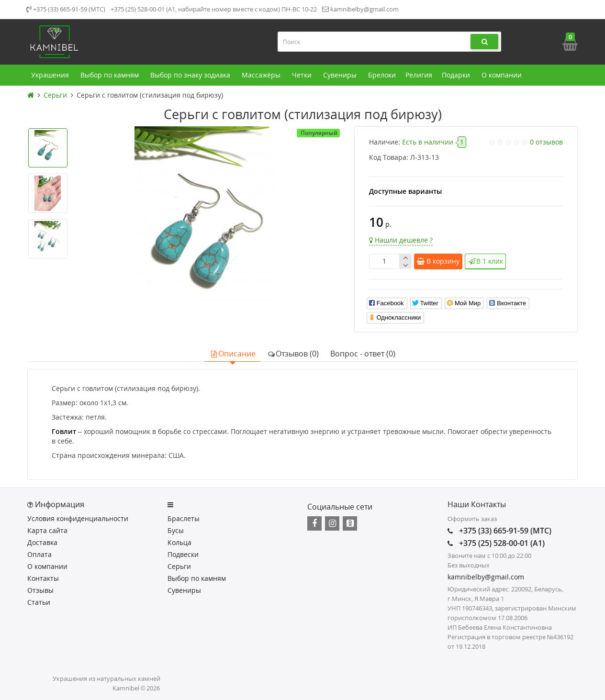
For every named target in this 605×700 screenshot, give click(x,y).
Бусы (176, 530)
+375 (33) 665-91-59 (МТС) (66, 9)
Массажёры (262, 75)
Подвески (183, 554)
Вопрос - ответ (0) (363, 354)
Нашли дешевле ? (401, 240)
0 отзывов (546, 142)
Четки (303, 75)
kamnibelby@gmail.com (360, 9)
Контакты (43, 578)
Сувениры (341, 75)
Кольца (179, 542)
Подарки (457, 75)
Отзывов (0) (293, 354)
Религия (419, 75)
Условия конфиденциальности (78, 518)
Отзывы (40, 590)
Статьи (39, 602)
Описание (233, 354)
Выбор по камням (111, 75)
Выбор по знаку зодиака (191, 75)
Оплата (39, 554)
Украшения (51, 75)
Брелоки (382, 75)
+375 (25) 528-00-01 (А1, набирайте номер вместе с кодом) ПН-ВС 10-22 (214, 9)
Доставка (42, 542)
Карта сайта (47, 530)
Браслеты (184, 518)
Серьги (179, 566)
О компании (503, 75)
